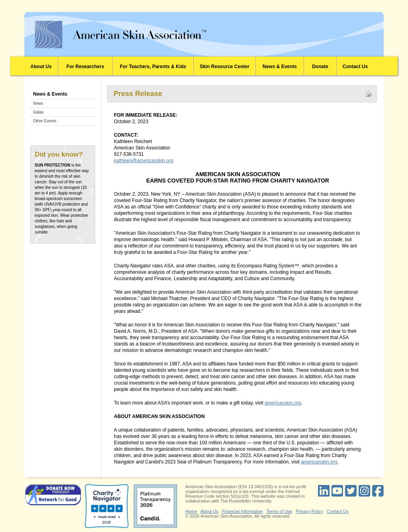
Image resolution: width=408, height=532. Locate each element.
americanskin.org (283, 403)
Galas (38, 112)
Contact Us (355, 67)
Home (191, 511)
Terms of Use (279, 511)
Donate (320, 67)
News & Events (280, 67)
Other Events (45, 121)
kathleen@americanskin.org (144, 161)
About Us (41, 67)
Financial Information (242, 511)
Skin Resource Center (225, 67)
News (38, 103)
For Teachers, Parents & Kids (153, 67)
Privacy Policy (309, 511)
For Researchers (85, 67)
